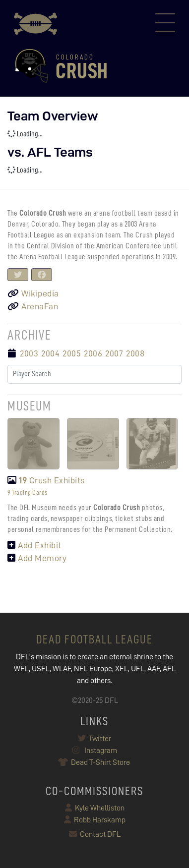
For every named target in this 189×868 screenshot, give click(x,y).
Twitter (94, 739)
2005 (72, 353)
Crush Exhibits (46, 480)
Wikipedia (33, 293)
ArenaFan (33, 306)
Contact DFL (95, 834)
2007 (114, 353)
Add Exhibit (34, 545)
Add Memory (37, 558)
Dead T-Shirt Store (94, 762)
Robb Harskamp (95, 820)
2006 (93, 353)
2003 (29, 353)
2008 (135, 353)
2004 (50, 353)
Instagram (95, 751)
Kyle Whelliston (95, 808)
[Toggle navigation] (165, 24)
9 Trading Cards (28, 492)
